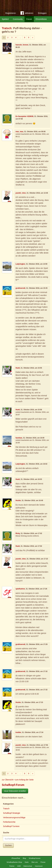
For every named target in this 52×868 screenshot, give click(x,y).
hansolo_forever (22, 45)
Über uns (34, 862)
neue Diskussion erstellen (15, 791)
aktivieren (27, 14)
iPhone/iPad (16, 858)
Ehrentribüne (41, 19)
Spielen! (5, 19)
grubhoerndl (20, 288)
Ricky (18, 533)
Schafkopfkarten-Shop (14, 862)
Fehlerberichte (9, 822)
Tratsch (7, 28)
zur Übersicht (7, 780)
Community (18, 19)
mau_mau (19, 132)
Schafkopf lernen (35, 858)
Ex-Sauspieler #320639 (24, 116)
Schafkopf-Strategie (12, 813)
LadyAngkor (20, 264)
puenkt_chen (21, 193)
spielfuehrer (20, 589)
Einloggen (42, 13)
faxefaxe (19, 438)
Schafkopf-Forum (13, 785)
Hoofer (18, 500)
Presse (43, 862)
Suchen (8, 845)
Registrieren (11, 13)
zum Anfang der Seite (24, 780)
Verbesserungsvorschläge (14, 817)
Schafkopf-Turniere (11, 826)
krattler (18, 732)
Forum (29, 19)
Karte (27, 862)
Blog (24, 858)
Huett (18, 368)
